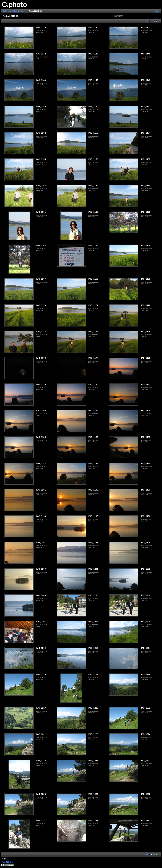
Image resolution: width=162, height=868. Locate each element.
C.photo (6, 11)
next (147, 21)
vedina (15, 11)
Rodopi (23, 11)
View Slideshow (8, 862)
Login (157, 11)
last (154, 21)
